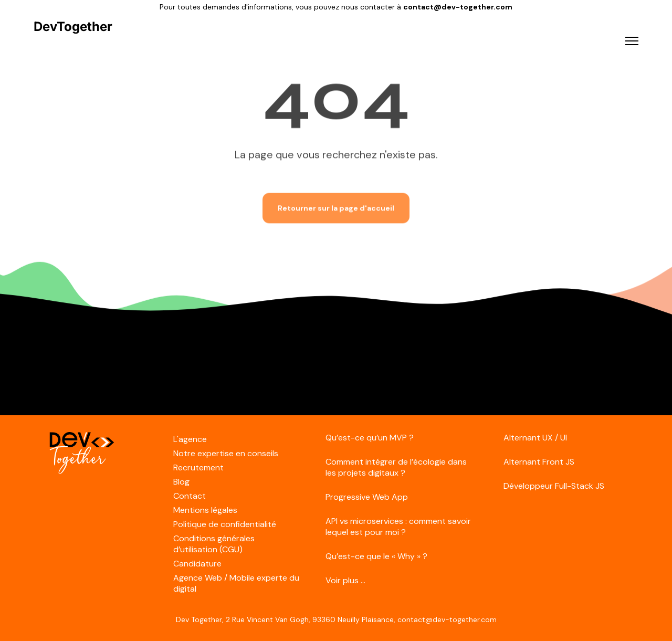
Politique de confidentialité (225, 524)
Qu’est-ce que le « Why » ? (376, 556)
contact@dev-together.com (458, 7)
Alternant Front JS (539, 462)
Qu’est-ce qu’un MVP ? (370, 438)
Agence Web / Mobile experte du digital (236, 583)
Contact (190, 496)
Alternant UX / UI (535, 438)
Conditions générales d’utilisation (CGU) (214, 544)
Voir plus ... (345, 580)
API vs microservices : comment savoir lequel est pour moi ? (398, 527)
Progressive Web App (367, 497)
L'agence (190, 439)
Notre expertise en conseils (226, 453)
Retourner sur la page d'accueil (336, 207)
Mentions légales (205, 510)
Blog (181, 482)
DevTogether (73, 27)
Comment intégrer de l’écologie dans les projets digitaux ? (396, 467)
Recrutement (198, 467)
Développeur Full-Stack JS (554, 486)
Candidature (197, 564)
